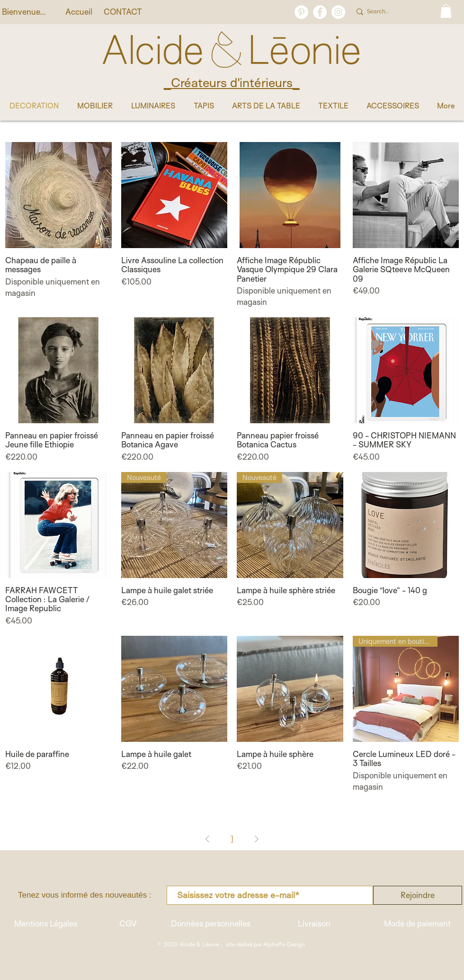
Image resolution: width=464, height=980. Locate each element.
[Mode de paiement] (417, 924)
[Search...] (394, 12)
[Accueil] (79, 12)
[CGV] (128, 924)
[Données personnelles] (211, 924)
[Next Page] (257, 839)
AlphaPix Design (284, 944)
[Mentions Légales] (45, 924)
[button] (446, 11)
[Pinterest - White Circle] (301, 12)
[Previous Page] (207, 839)
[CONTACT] (123, 12)
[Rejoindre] (418, 895)
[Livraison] (314, 924)
